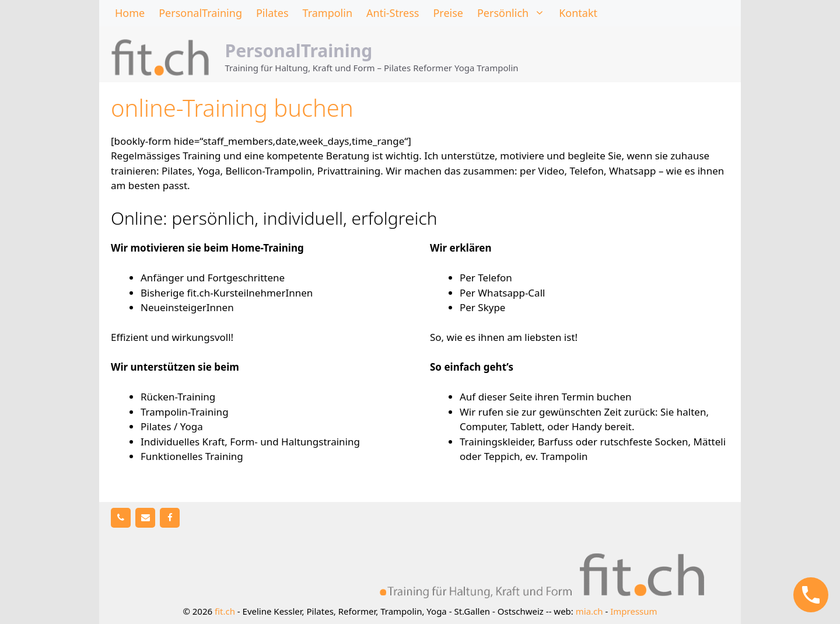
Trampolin (328, 13)
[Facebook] (170, 518)
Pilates (272, 13)
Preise (448, 13)
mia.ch (589, 611)
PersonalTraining (200, 13)
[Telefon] (121, 518)
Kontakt (578, 13)
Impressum (633, 611)
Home (130, 13)
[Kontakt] (145, 518)
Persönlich (514, 13)
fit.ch (225, 611)
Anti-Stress (393, 13)
